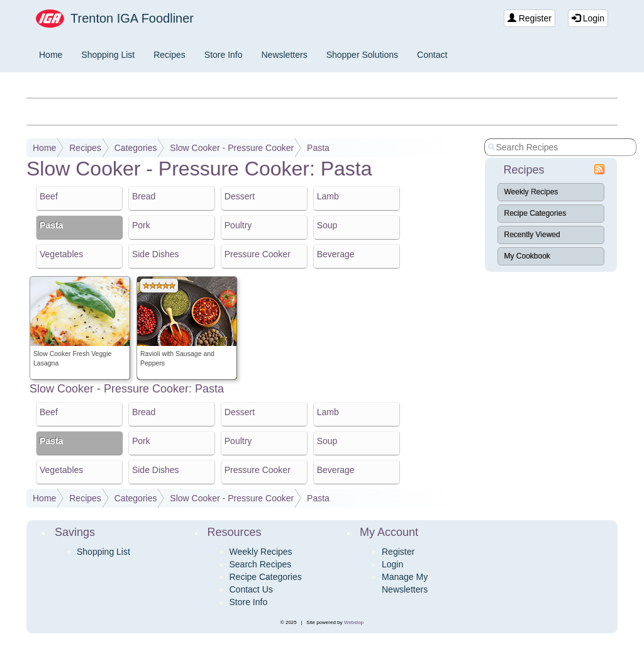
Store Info (224, 55)
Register (530, 18)
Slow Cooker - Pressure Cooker (232, 148)
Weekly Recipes (531, 192)
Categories (136, 148)
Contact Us (251, 589)
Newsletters (285, 55)
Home (51, 55)
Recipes (169, 55)
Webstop (354, 622)
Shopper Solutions (362, 55)
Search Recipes (261, 564)
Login (588, 18)
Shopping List (108, 55)
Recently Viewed (532, 235)
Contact (432, 55)
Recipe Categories (536, 213)
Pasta (318, 148)
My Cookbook (527, 256)
